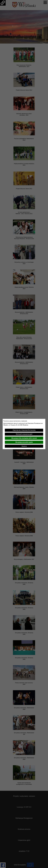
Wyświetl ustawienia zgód (24, 434)
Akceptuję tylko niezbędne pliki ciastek (24, 438)
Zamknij (24, 446)
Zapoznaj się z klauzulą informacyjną (24, 430)
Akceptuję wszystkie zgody (24, 442)
